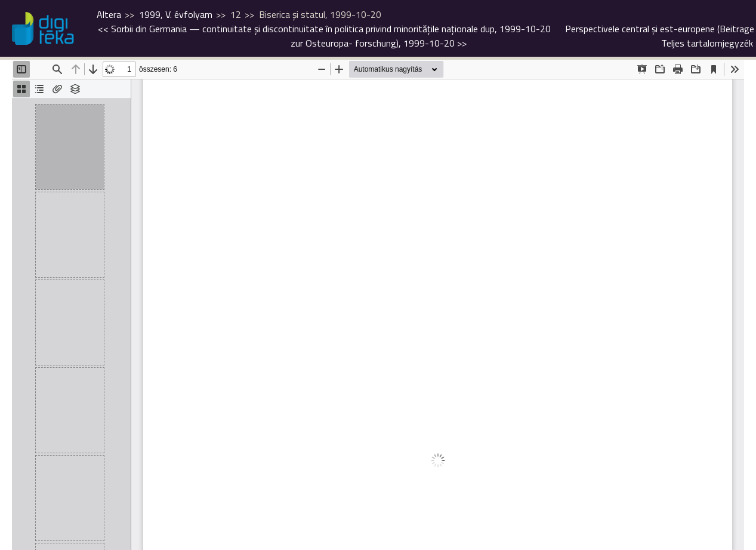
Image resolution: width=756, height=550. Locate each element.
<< (324, 29)
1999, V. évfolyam (176, 14)
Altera (109, 14)
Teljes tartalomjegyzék (707, 43)
